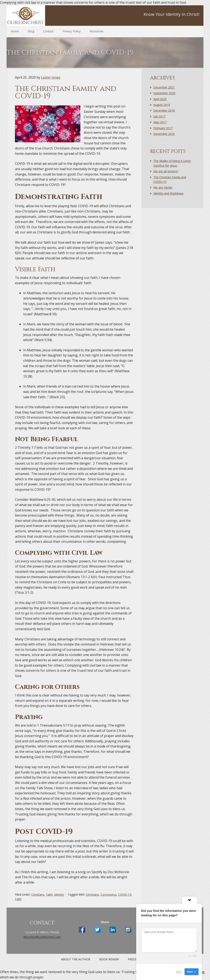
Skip (179, 972)
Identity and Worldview (168, 193)
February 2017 (163, 128)
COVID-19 (125, 895)
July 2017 (159, 116)
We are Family (163, 187)
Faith (49, 895)
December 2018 (164, 110)
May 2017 (160, 122)
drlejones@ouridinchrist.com (42, 937)
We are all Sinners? (166, 171)
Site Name (33, 16)
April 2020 (160, 99)
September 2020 (164, 93)
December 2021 (164, 87)
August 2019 (162, 105)
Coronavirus (108, 895)
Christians (38, 895)
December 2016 (164, 134)
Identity (59, 895)
